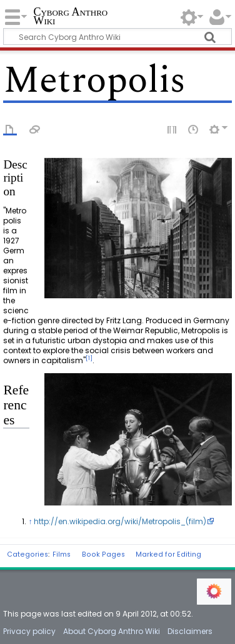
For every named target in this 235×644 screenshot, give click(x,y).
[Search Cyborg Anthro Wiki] (117, 37)
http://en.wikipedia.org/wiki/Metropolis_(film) (120, 521)
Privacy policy (29, 631)
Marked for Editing (168, 554)
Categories (27, 554)
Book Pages (103, 554)
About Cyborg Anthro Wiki (112, 631)
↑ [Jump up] (30, 521)
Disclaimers (190, 631)
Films (62, 554)
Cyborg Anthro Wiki (70, 17)
